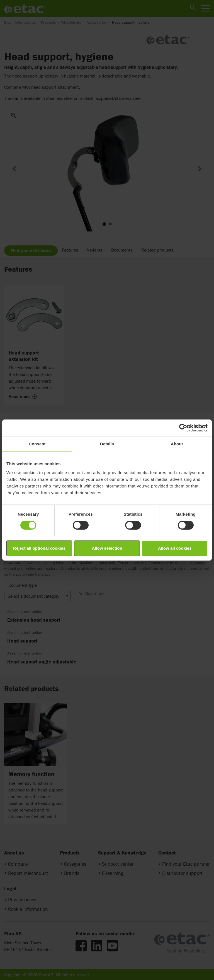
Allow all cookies (175, 548)
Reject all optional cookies (39, 548)
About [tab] (177, 444)
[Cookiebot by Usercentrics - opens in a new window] (183, 428)
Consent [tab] (37, 444)
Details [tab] (107, 444)
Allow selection (107, 548)
